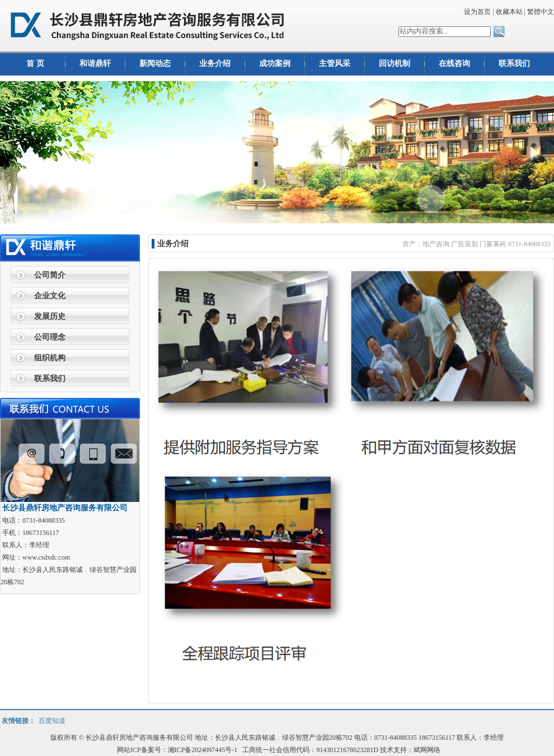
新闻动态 (155, 64)
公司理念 (50, 337)
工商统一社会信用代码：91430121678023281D (310, 750)
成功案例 (275, 64)
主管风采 (335, 64)
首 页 (35, 64)
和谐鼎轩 (95, 64)
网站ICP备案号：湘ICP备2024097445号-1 (178, 750)
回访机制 (395, 64)
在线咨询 (454, 64)
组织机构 (50, 358)
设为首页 (477, 12)
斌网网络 (427, 750)
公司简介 (50, 275)
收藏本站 (509, 12)
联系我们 (514, 64)
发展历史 (50, 316)
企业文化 (50, 296)
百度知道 (52, 721)
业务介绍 (215, 64)
